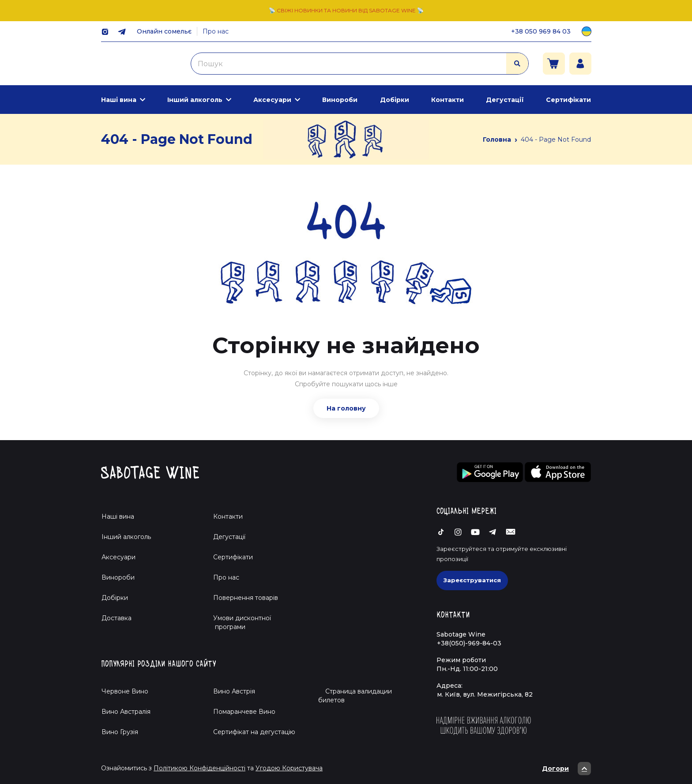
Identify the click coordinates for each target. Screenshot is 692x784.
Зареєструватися (472, 580)
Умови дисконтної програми (239, 622)
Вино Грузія (120, 732)
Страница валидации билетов (355, 696)
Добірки (395, 100)
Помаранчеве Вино (244, 712)
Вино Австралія (126, 712)
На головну (346, 408)
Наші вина (119, 100)
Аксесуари (272, 100)
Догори (566, 769)
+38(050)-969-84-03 (469, 643)
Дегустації (505, 100)
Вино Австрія (234, 691)
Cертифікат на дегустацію (254, 732)
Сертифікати (568, 100)
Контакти (448, 100)
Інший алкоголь (195, 100)
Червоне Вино (125, 691)
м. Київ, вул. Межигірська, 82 (485, 694)
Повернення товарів (246, 598)
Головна (497, 139)
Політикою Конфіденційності (199, 768)
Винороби (340, 100)
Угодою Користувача (289, 768)
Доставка (117, 618)
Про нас (216, 31)
